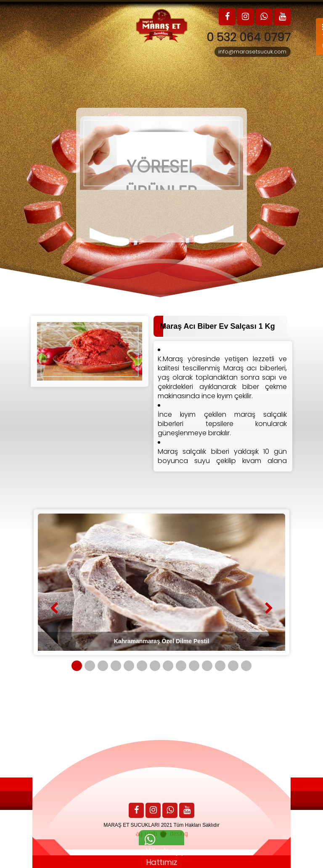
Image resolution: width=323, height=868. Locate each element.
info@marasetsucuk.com (252, 52)
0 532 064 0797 (246, 38)
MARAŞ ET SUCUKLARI (131, 825)
